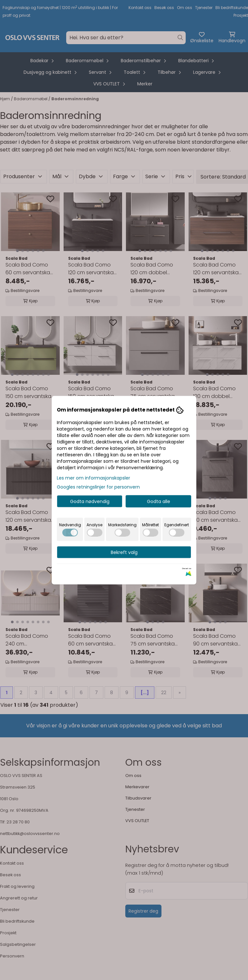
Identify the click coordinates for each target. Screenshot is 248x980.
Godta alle (159, 501)
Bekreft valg (124, 552)
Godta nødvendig (90, 501)
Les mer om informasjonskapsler (93, 478)
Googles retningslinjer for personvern (98, 487)
